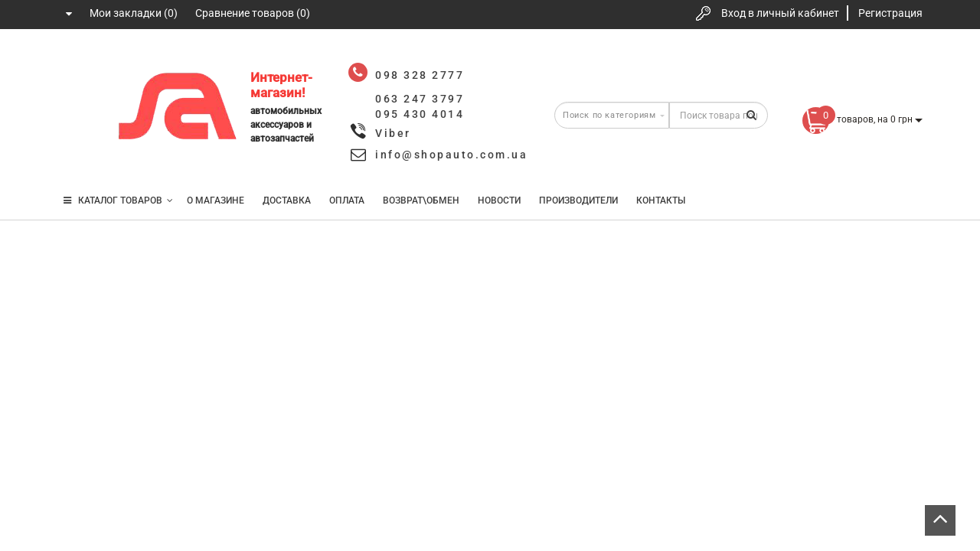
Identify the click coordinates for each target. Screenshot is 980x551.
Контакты (661, 201)
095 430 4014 (80, 155)
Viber (393, 133)
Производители (578, 201)
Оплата (347, 201)
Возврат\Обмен (421, 201)
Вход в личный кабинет (780, 13)
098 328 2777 (79, 63)
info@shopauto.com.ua (451, 155)
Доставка (287, 201)
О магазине (216, 201)
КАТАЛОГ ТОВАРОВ (118, 201)
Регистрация (890, 13)
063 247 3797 (79, 109)
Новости (499, 201)
